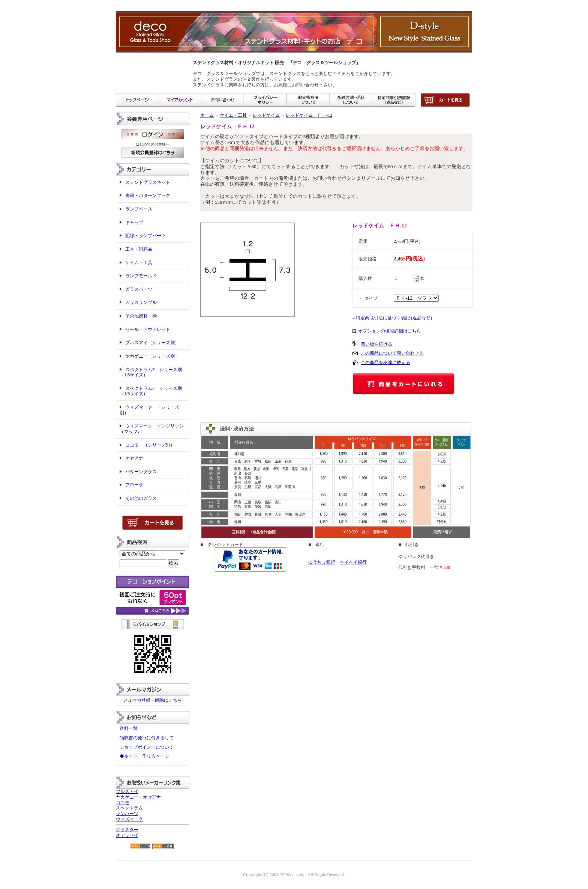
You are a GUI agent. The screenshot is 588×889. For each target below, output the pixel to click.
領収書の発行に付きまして (147, 738)
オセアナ (134, 458)
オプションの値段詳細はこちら (390, 331)
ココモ (123, 803)
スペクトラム (129, 808)
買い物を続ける (376, 344)
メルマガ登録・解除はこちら (153, 700)
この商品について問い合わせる (392, 353)
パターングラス (141, 472)
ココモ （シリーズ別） (150, 445)
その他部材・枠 (141, 316)
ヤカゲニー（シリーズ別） (152, 356)
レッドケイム (266, 115)
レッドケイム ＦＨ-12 (309, 115)
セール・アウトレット (148, 329)
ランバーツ (127, 814)
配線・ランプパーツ (145, 236)
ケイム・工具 (139, 263)
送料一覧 (129, 728)
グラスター (127, 830)
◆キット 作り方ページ (144, 756)
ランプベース (139, 209)
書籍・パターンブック (148, 196)
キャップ (134, 223)
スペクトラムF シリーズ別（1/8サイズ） (151, 372)
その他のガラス (141, 498)
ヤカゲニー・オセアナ (138, 797)
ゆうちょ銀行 (322, 562)
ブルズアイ (127, 791)
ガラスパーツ (139, 289)
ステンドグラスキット (148, 182)
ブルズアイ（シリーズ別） (152, 343)
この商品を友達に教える (385, 363)
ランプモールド (141, 276)
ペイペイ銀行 (353, 562)
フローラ (134, 485)
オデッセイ (127, 835)
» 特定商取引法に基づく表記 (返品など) (392, 318)
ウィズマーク (129, 819)
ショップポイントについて (147, 747)
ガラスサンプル (141, 302)
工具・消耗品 (139, 249)
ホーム (207, 115)
